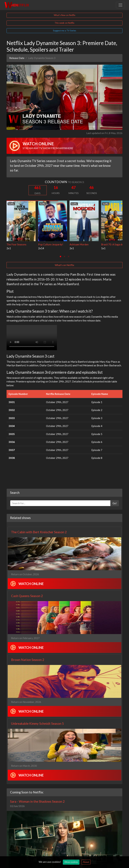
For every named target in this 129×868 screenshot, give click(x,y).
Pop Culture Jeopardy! (51, 244)
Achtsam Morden (79, 244)
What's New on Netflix (65, 15)
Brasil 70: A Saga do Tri (114, 244)
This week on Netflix (64, 23)
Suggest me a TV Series (64, 31)
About (86, 862)
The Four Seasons (16, 244)
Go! (115, 503)
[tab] (60, 256)
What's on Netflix (64, 265)
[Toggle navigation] (120, 5)
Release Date (17, 58)
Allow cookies (71, 862)
